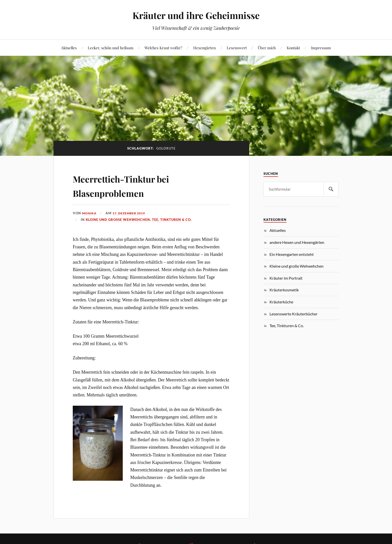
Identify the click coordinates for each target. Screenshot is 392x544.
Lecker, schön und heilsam (111, 48)
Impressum (321, 48)
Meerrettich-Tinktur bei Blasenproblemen (134, 185)
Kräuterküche (281, 302)
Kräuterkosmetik (284, 290)
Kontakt (293, 48)
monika (90, 213)
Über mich (267, 48)
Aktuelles (69, 48)
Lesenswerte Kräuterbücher (293, 314)
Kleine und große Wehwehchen (118, 220)
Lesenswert (237, 48)
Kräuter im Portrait (286, 278)
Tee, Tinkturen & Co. (172, 220)
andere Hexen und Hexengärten (297, 242)
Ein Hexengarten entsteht (292, 254)
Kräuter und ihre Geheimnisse (196, 15)
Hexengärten (204, 48)
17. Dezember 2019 (131, 213)
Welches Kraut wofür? (163, 48)
